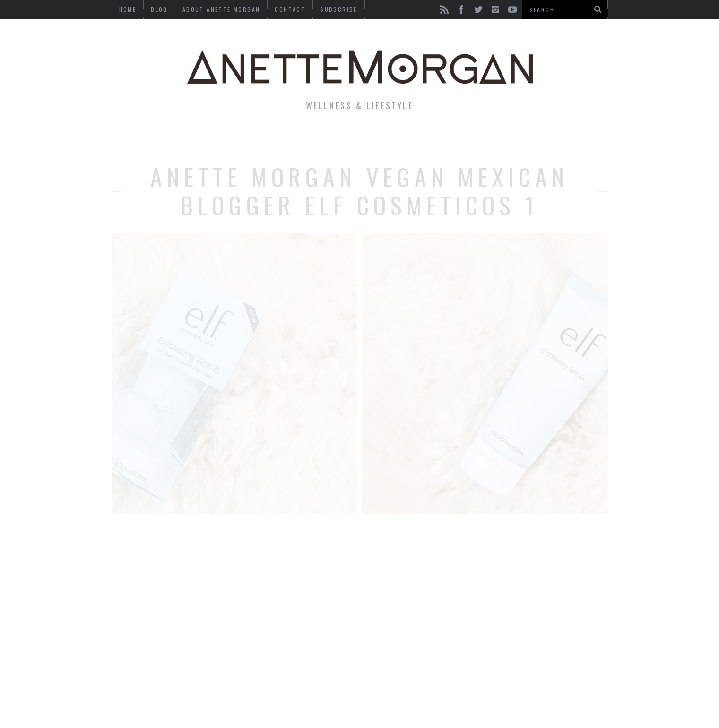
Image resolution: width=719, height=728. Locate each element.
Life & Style (179, 139)
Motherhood (408, 139)
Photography (539, 139)
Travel (472, 139)
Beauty (344, 139)
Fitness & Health (268, 139)
